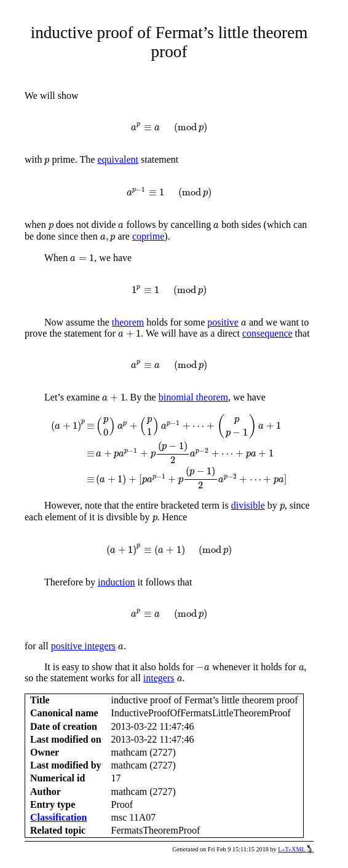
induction (116, 582)
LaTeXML (296, 849)
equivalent (118, 159)
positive (223, 322)
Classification (58, 817)
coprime (148, 236)
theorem (128, 322)
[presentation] (169, 128)
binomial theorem (193, 397)
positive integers (83, 646)
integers (159, 678)
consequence (267, 333)
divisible (248, 505)
